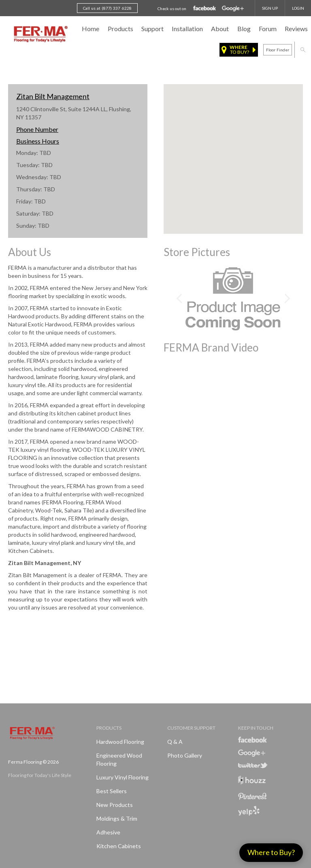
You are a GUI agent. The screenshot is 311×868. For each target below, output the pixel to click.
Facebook (205, 8)
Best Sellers (112, 791)
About (220, 29)
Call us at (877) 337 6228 (107, 8)
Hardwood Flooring (120, 742)
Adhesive (108, 832)
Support (152, 29)
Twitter (253, 765)
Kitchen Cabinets (119, 846)
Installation (187, 29)
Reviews (296, 29)
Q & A (175, 742)
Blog (244, 29)
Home (91, 29)
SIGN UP (270, 8)
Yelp (249, 811)
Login (298, 8)
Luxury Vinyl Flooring (122, 777)
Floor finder (278, 50)
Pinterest (252, 796)
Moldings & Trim (117, 818)
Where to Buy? (271, 852)
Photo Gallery (185, 755)
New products (115, 805)
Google (233, 9)
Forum (268, 29)
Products (120, 29)
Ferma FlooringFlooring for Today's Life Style (39, 34)
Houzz (252, 781)
